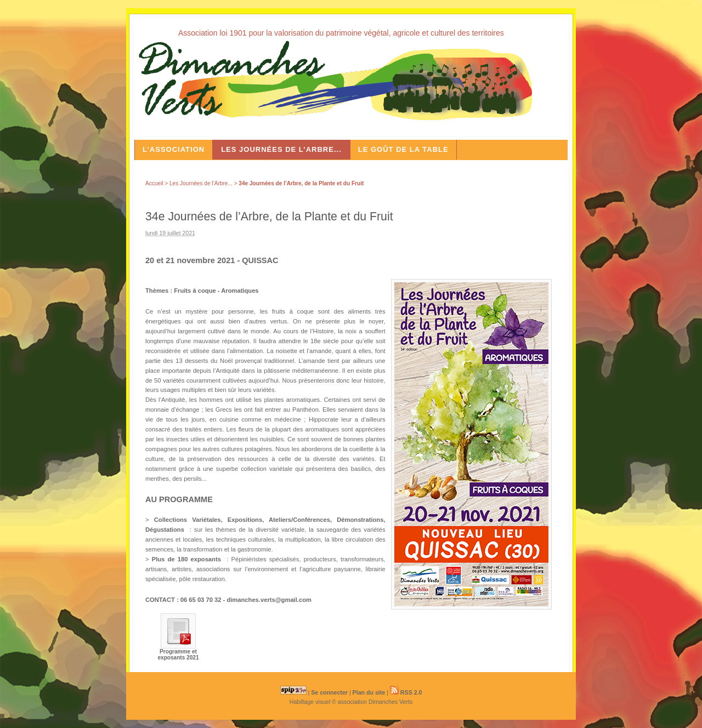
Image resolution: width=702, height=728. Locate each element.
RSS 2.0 (406, 692)
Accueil (154, 183)
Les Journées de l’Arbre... (281, 149)
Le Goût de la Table (403, 149)
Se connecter (329, 692)
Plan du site (369, 692)
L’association (174, 149)
